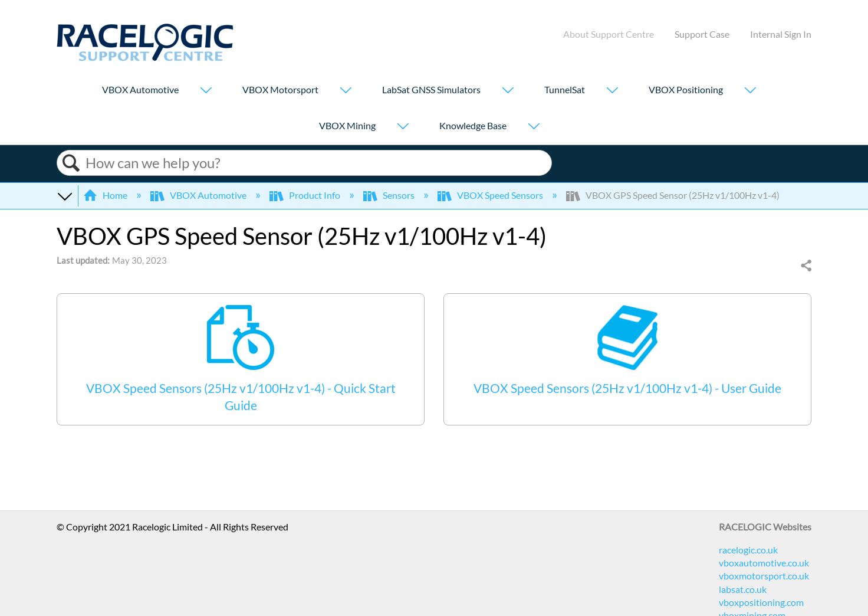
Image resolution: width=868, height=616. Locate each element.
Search (71, 163)
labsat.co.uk (743, 589)
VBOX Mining (347, 125)
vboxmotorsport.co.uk (764, 576)
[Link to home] (145, 58)
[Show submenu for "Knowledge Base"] (534, 127)
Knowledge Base (473, 125)
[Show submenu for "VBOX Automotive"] (206, 91)
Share (805, 266)
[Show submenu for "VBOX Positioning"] (750, 91)
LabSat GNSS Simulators (431, 89)
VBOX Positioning (686, 89)
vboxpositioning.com (761, 602)
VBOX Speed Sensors (491, 195)
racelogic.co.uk (748, 550)
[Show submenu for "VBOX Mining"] (403, 127)
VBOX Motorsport (280, 89)
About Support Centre (609, 34)
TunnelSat (565, 89)
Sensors (390, 195)
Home (106, 195)
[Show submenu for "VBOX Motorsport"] (346, 91)
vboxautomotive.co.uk (764, 563)
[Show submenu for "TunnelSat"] (612, 91)
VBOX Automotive (140, 89)
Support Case (702, 34)
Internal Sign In (781, 34)
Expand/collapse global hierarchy (64, 195)
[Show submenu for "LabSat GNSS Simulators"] (508, 91)
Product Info (306, 195)
